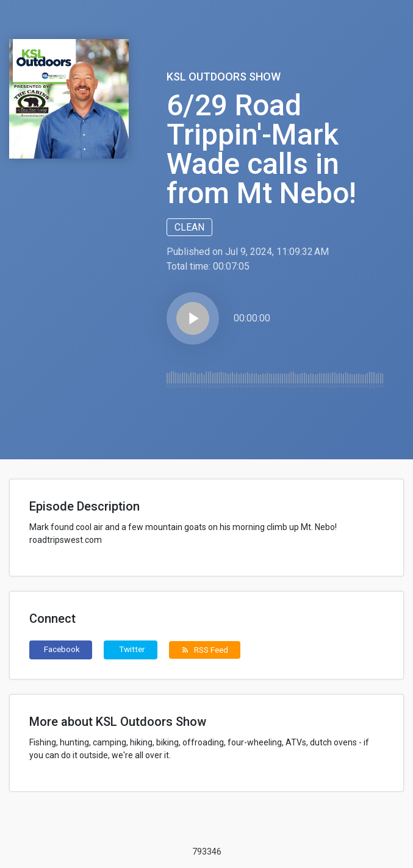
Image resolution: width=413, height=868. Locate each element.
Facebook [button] (62, 649)
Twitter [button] (132, 649)
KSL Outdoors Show (224, 77)
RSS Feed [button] (205, 650)
